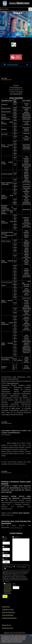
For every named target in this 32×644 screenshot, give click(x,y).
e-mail (20, 92)
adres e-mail (16, 408)
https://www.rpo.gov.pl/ (16, 528)
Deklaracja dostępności (9, 618)
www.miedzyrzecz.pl (16, 94)
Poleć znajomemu (8, 615)
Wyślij (5, 596)
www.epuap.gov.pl (13, 383)
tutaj (12, 515)
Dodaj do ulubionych (8, 612)
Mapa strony (6, 607)
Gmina (16, 3)
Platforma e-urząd (8, 609)
